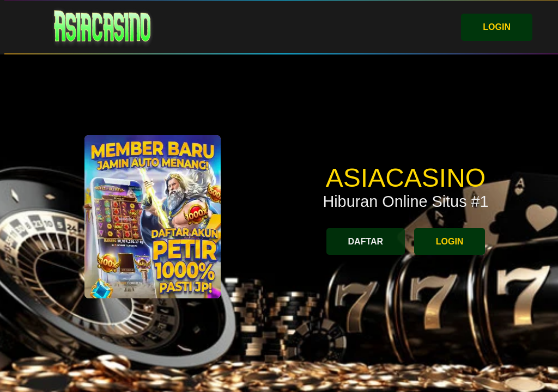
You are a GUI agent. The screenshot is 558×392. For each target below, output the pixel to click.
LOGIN (497, 27)
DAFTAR (366, 241)
